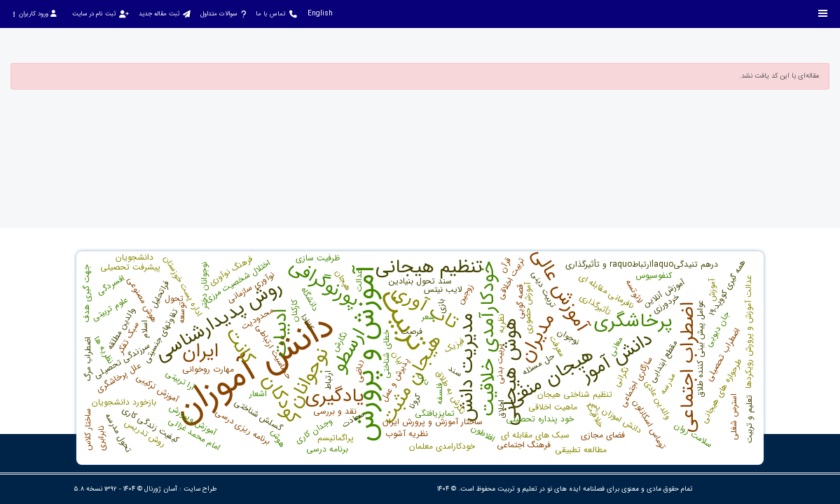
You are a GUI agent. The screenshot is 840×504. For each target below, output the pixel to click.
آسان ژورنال (161, 489)
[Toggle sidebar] (823, 14)
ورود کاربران (35, 14)
